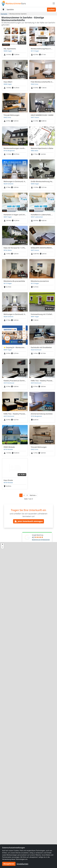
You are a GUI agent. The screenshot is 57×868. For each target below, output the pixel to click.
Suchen (51, 9)
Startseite (4, 14)
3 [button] (27, 495)
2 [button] (24, 495)
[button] (33, 495)
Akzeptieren (9, 864)
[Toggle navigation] (54, 3)
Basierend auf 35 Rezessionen (41, 540)
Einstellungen (23, 864)
